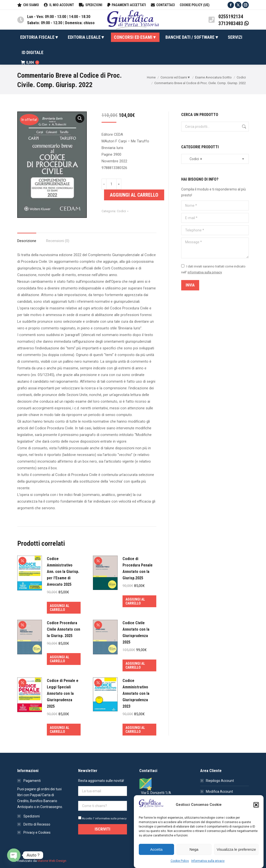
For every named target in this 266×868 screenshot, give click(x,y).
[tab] (27, 238)
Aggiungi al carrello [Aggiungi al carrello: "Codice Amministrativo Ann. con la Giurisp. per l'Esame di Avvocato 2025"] (60, 608)
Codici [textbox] (194, 159)
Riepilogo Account (220, 781)
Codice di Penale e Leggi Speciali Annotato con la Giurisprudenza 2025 (63, 693)
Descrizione (27, 241)
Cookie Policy (180, 861)
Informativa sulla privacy (208, 861)
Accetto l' (102, 819)
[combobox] (215, 159)
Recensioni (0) (58, 241)
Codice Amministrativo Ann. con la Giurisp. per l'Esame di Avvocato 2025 (63, 572)
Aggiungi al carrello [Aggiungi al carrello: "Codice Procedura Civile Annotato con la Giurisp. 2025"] (60, 659)
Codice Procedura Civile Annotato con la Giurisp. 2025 (63, 629)
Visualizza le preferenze (236, 849)
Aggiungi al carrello (134, 195)
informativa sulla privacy (205, 272)
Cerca (244, 127)
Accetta (156, 849)
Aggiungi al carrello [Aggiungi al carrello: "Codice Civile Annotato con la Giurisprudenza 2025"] (135, 665)
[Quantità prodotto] (111, 184)
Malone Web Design (52, 861)
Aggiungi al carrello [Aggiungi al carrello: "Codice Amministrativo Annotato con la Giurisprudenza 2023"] (135, 730)
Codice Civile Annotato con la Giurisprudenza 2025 (136, 632)
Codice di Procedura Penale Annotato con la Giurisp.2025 (138, 568)
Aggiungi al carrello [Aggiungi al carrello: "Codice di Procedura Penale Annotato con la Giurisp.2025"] (135, 601)
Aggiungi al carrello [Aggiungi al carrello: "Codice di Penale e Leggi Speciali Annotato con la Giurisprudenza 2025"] (60, 730)
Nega (194, 849)
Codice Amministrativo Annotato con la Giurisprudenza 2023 (136, 693)
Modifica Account (219, 792)
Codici (121, 211)
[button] (256, 805)
